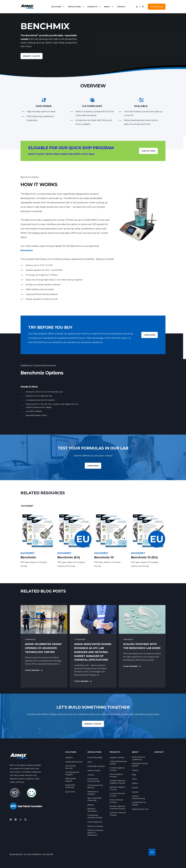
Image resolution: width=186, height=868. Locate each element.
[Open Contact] (137, 7)
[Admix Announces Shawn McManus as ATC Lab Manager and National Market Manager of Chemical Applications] (93, 646)
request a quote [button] (32, 56)
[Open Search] (143, 7)
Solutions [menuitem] (56, 7)
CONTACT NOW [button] (148, 151)
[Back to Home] (27, 7)
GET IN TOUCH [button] (157, 7)
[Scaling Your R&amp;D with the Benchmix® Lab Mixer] (142, 646)
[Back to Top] (152, 852)
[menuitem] (64, 7)
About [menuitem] (107, 7)
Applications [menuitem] (74, 7)
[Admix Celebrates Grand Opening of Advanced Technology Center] (44, 646)
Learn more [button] (93, 466)
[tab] (27, 506)
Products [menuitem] (92, 7)
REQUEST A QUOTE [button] (93, 724)
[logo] (19, 756)
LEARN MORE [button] (150, 335)
